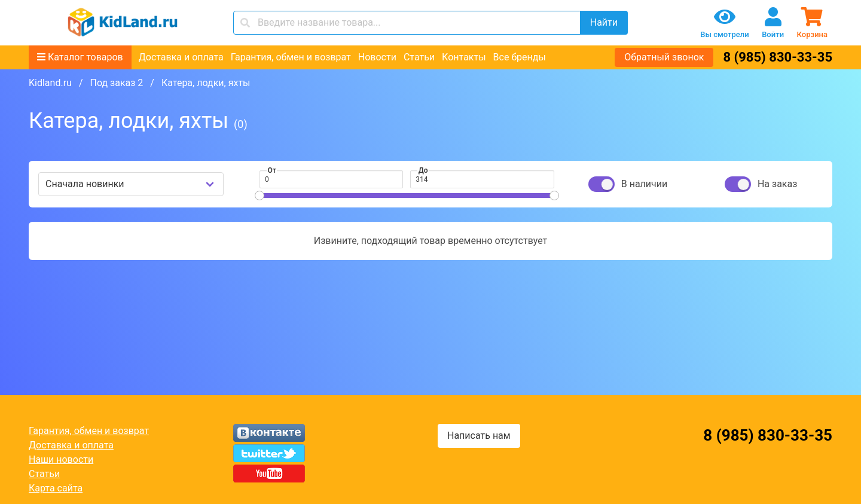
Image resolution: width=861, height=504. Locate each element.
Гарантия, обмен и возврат (291, 57)
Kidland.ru (50, 83)
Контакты (464, 57)
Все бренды (520, 57)
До (423, 170)
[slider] (259, 196)
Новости (377, 57)
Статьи (419, 57)
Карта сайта (56, 488)
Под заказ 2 (116, 83)
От (272, 170)
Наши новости (61, 459)
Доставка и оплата (181, 57)
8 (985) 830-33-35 (778, 57)
